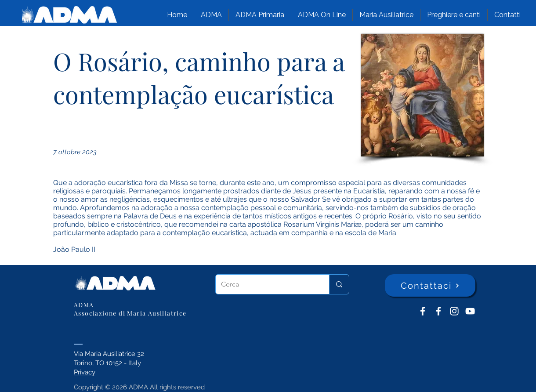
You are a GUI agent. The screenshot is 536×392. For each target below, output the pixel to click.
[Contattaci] (430, 285)
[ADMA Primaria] (438, 311)
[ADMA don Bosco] (423, 311)
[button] (211, 15)
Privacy (85, 372)
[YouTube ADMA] (470, 311)
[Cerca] (266, 284)
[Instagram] (454, 311)
